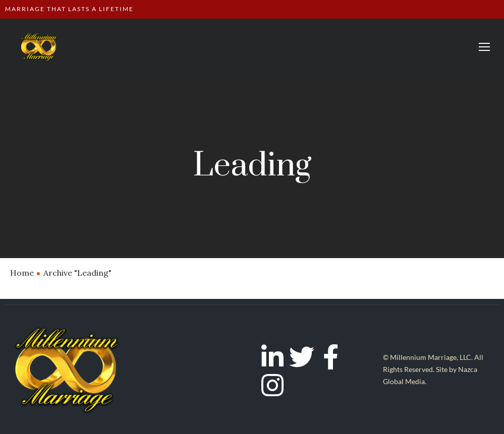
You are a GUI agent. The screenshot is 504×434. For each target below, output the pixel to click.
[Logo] (39, 46)
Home (22, 273)
